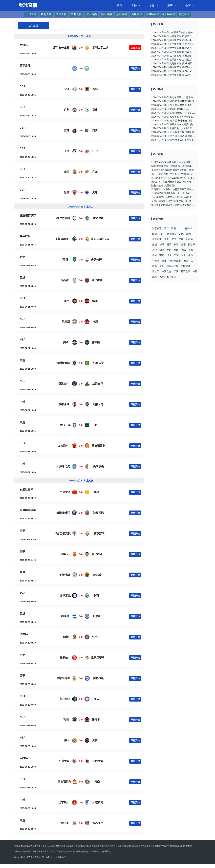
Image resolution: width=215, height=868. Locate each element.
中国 (195, 271)
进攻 (155, 250)
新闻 (188, 5)
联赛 (176, 244)
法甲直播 (92, 14)
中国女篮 (166, 271)
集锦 (170, 5)
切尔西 (156, 271)
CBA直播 (61, 14)
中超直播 (76, 14)
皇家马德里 (173, 266)
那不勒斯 (186, 271)
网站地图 (62, 857)
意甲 (22, 257)
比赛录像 (171, 234)
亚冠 (155, 255)
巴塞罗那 (164, 277)
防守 (164, 261)
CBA (23, 86)
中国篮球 (186, 266)
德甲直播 (107, 14)
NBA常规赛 (175, 261)
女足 (169, 250)
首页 (119, 5)
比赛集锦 (187, 228)
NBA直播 (31, 14)
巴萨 (176, 271)
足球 (166, 228)
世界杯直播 (153, 14)
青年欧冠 (25, 236)
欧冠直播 (184, 14)
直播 (134, 5)
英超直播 (46, 14)
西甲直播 (137, 14)
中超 (22, 360)
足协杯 (24, 45)
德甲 (162, 244)
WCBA (24, 758)
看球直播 (35, 857)
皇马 (191, 255)
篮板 (155, 244)
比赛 (174, 228)
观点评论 (157, 239)
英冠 (22, 572)
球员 (174, 239)
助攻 (162, 250)
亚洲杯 (189, 239)
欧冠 (155, 234)
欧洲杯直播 (168, 14)
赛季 (183, 244)
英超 (22, 278)
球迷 (155, 266)
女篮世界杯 (26, 489)
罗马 (162, 266)
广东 (176, 255)
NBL (22, 381)
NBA (23, 298)
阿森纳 (192, 244)
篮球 (188, 234)
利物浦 (156, 261)
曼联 (176, 250)
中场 (174, 277)
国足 (186, 261)
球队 (169, 255)
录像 (152, 5)
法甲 (193, 261)
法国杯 (24, 634)
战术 (155, 277)
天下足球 (25, 66)
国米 (183, 255)
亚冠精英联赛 (28, 215)
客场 (183, 250)
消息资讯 (157, 228)
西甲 (22, 531)
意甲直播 (122, 14)
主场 (181, 239)
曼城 (191, 250)
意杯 (22, 593)
